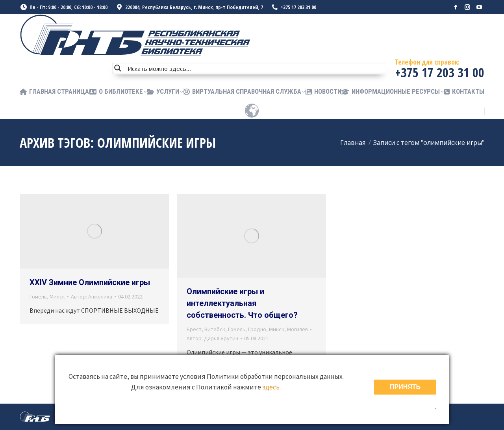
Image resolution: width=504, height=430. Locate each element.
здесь (271, 387)
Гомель (38, 297)
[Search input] (255, 68)
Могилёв (297, 329)
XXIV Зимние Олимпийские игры (90, 282)
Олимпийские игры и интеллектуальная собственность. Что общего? (242, 303)
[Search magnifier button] (118, 68)
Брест (194, 329)
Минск (57, 297)
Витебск (215, 329)
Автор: (92, 297)
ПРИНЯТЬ (405, 387)
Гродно (257, 329)
